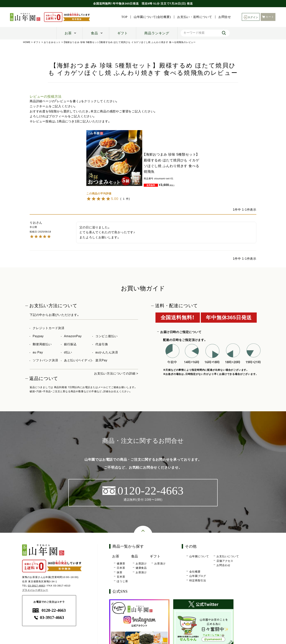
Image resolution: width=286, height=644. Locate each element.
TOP (124, 17)
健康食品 (141, 568)
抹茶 (120, 572)
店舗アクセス (225, 561)
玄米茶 (121, 577)
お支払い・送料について (194, 17)
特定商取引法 (198, 580)
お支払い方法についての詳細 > (116, 373)
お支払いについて (228, 556)
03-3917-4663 (36, 586)
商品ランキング (157, 33)
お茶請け (141, 563)
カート (268, 17)
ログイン (250, 17)
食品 (94, 33)
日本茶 (121, 568)
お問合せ (224, 17)
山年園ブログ (198, 576)
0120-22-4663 (49, 610)
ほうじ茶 (122, 581)
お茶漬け (141, 572)
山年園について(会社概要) (151, 17)
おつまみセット (52, 42)
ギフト (123, 33)
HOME (27, 42)
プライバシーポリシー (35, 590)
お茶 (68, 33)
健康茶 (121, 563)
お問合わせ (223, 565)
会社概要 (195, 572)
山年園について (199, 556)
